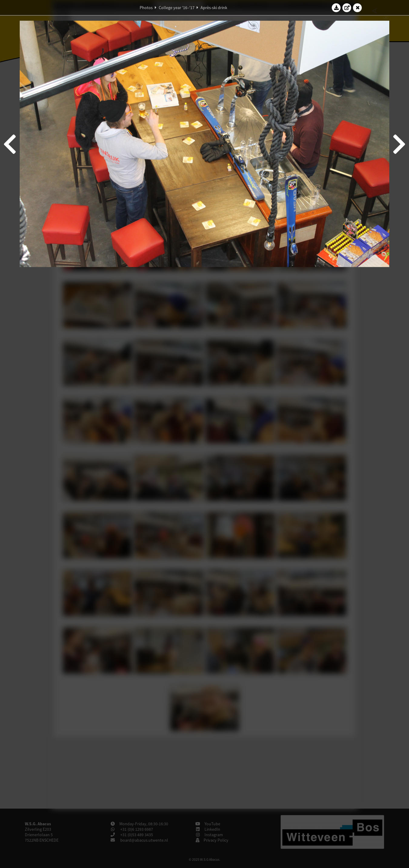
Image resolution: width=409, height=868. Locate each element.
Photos (146, 8)
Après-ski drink (214, 8)
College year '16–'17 (177, 8)
